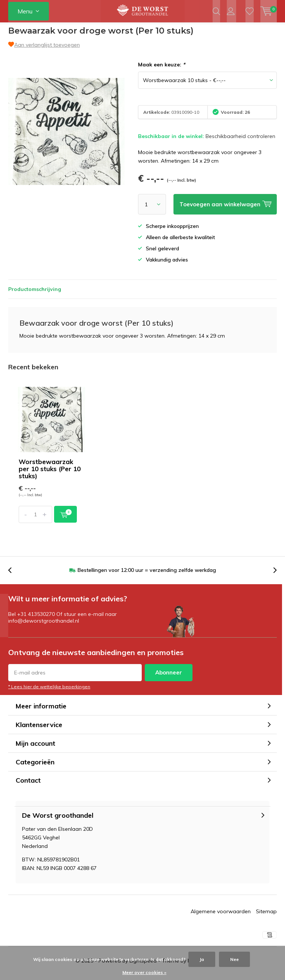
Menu (25, 11)
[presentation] (14, 576)
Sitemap (266, 917)
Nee (234, 959)
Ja (202, 959)
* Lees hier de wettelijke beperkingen (49, 692)
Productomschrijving (35, 295)
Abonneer (169, 678)
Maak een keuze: (162, 70)
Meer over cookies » (144, 972)
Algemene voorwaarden (221, 917)
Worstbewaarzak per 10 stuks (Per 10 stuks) (50, 474)
